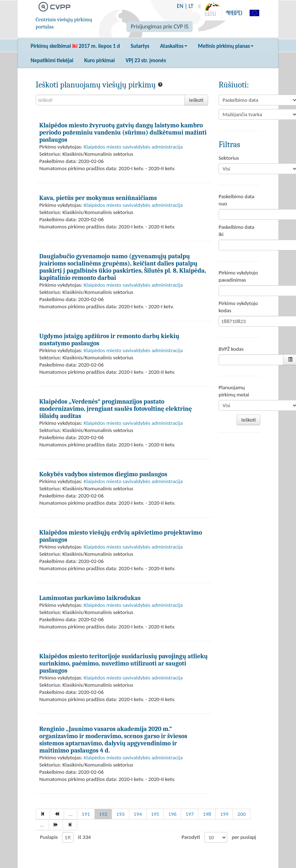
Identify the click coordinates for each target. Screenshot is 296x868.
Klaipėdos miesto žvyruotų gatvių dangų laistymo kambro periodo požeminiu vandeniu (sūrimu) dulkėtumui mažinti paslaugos (123, 132)
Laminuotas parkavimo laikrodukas (90, 598)
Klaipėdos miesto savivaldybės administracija (133, 147)
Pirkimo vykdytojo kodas (238, 307)
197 (190, 814)
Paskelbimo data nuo (236, 200)
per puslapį (244, 837)
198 (207, 814)
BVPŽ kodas (231, 349)
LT (191, 6)
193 (120, 814)
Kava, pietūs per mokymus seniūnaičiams (98, 198)
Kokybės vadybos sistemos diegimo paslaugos (103, 474)
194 (138, 814)
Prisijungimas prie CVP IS (160, 26)
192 (103, 814)
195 (155, 814)
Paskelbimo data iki (236, 231)
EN (180, 6)
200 (241, 814)
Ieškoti (196, 100)
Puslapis (49, 837)
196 (172, 814)
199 (224, 814)
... (71, 814)
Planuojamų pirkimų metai (234, 391)
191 (86, 814)
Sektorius (229, 158)
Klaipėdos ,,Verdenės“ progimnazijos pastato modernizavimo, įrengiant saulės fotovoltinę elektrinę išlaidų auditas (116, 409)
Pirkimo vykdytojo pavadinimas (238, 276)
